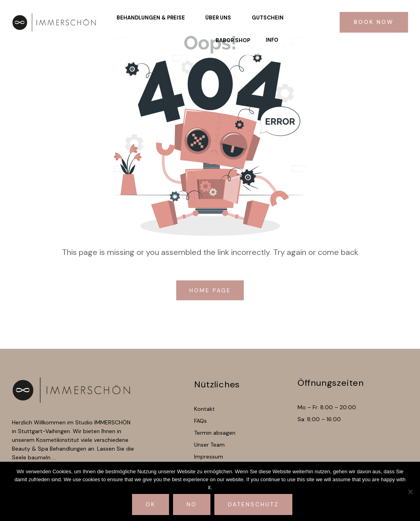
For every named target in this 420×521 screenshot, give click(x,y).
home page (212, 290)
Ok (151, 504)
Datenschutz (253, 504)
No (192, 504)
